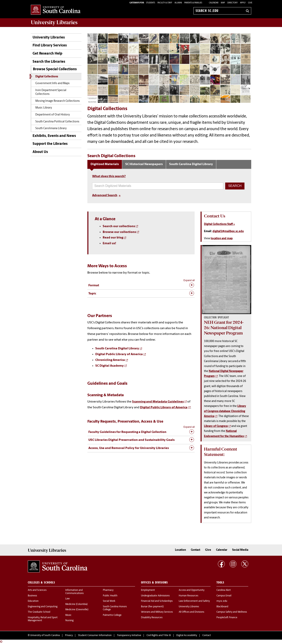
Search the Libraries (49, 62)
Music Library (44, 108)
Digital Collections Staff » (219, 224)
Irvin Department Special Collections (51, 92)
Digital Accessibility (187, 635)
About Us (40, 152)
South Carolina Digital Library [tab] (191, 164)
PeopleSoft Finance (227, 618)
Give (250, 3)
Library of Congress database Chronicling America (225, 411)
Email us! (109, 243)
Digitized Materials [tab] (105, 164)
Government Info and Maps (52, 83)
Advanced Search (105, 195)
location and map (222, 239)
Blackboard (222, 607)
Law (68, 599)
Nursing (69, 621)
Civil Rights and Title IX (159, 635)
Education (33, 601)
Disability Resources (152, 618)
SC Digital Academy (110, 366)
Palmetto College (112, 615)
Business (32, 596)
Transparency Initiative (129, 635)
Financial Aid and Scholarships (157, 601)
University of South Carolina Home (56, 10)
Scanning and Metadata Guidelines (158, 402)
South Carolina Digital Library (117, 349)
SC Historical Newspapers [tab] (144, 164)
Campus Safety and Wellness (232, 612)
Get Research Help (47, 54)
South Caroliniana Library (51, 128)
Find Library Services (50, 46)
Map (223, 3)
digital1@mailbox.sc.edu (228, 231)
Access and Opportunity (192, 590)
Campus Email (224, 596)
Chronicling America (110, 360)
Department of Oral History (53, 115)
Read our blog (113, 238)
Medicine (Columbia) (76, 604)
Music (68, 615)
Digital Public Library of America (119, 354)
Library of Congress (216, 426)
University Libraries (49, 38)
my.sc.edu (222, 601)
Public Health (110, 596)
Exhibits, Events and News (54, 136)
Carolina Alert (224, 590)
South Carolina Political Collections (57, 122)
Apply (243, 3)
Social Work (109, 601)
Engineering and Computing (43, 607)
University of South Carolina (45, 635)
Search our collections (119, 226)
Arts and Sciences (37, 590)
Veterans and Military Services (157, 612)
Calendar (214, 3)
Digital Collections (47, 77)
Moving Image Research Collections (57, 101)
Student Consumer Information (95, 635)
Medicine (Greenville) (77, 610)
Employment (148, 590)
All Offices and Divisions (191, 612)
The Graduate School (39, 612)
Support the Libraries (50, 144)
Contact (196, 550)
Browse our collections (119, 232)
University (54, 22)
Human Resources (188, 596)
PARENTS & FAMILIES (193, 3)
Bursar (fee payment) (152, 607)
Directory (233, 3)
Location (180, 550)
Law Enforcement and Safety (194, 601)
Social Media (240, 550)
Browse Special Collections (55, 69)
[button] (235, 186)
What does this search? (109, 176)
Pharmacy (108, 590)
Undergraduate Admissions (155, 596)
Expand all (189, 280)
